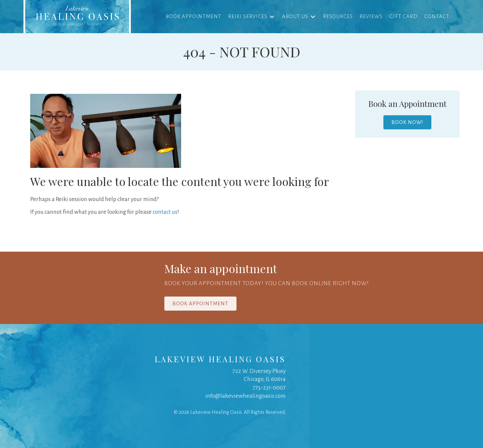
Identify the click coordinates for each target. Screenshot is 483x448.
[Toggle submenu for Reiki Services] (272, 17)
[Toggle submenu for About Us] (313, 17)
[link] (77, 17)
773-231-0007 (269, 388)
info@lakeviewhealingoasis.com (246, 396)
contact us (165, 212)
